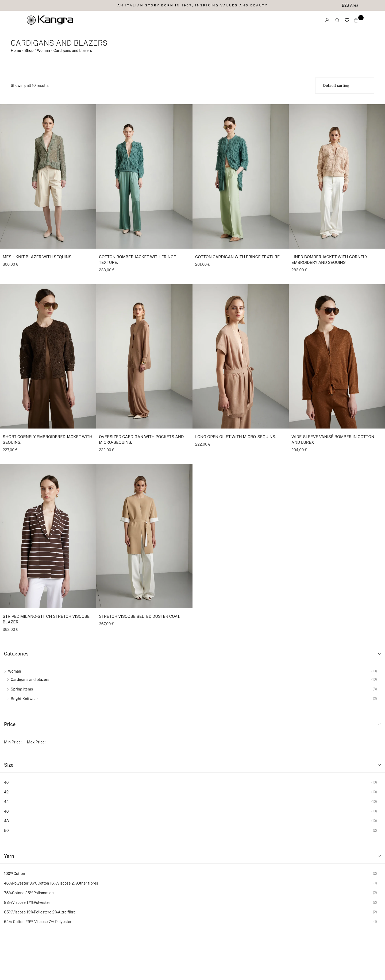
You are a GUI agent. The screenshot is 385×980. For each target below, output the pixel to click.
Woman (43, 51)
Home (16, 51)
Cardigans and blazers (30, 680)
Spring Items (22, 689)
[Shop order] (345, 86)
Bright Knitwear (24, 699)
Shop (29, 51)
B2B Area (350, 5)
